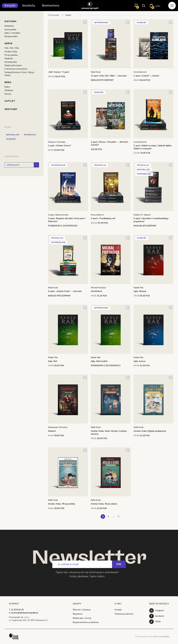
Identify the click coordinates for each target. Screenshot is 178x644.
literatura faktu (11, 36)
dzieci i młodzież (12, 33)
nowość (11, 139)
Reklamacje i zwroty (82, 618)
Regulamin (78, 614)
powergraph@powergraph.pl (25, 613)
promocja (30, 135)
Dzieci (7, 87)
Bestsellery (51, 6)
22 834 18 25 (17, 610)
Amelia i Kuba (11, 52)
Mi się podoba (11, 55)
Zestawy (11, 109)
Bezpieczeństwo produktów (86, 622)
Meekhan (9, 58)
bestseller (13, 135)
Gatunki (10, 21)
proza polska (10, 30)
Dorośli (8, 94)
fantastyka (9, 26)
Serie (9, 43)
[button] (22, 165)
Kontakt (118, 610)
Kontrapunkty (11, 62)
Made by (161, 636)
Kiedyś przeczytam (13, 65)
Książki (10, 6)
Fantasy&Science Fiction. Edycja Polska (19, 74)
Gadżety (29, 6)
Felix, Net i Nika (12, 48)
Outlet (10, 101)
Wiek (8, 82)
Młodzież (9, 90)
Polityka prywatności (124, 614)
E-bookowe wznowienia (16, 69)
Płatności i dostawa (82, 610)
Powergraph (54, 15)
